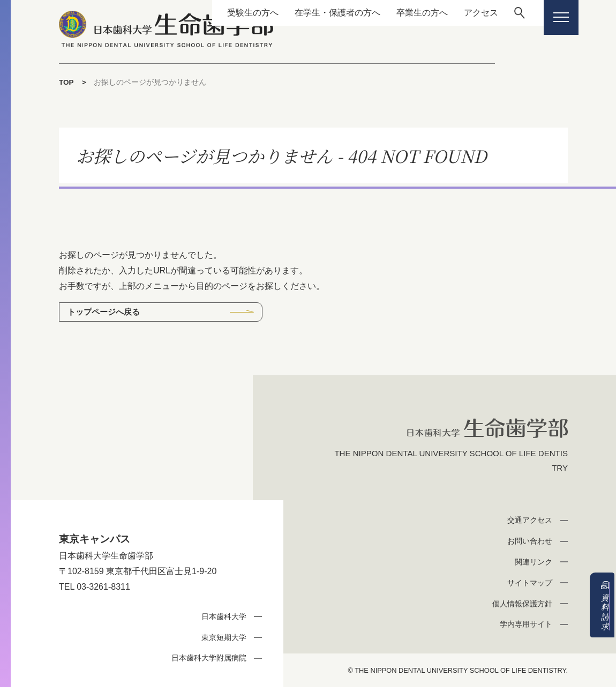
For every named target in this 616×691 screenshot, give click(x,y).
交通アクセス (528, 523)
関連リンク (532, 565)
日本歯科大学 (221, 619)
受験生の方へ (242, 13)
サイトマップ (528, 586)
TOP (67, 82)
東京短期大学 (221, 640)
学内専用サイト (524, 627)
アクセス (470, 13)
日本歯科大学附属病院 (205, 661)
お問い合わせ (528, 544)
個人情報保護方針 (520, 607)
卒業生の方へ (411, 13)
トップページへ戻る (107, 312)
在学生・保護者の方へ (326, 13)
